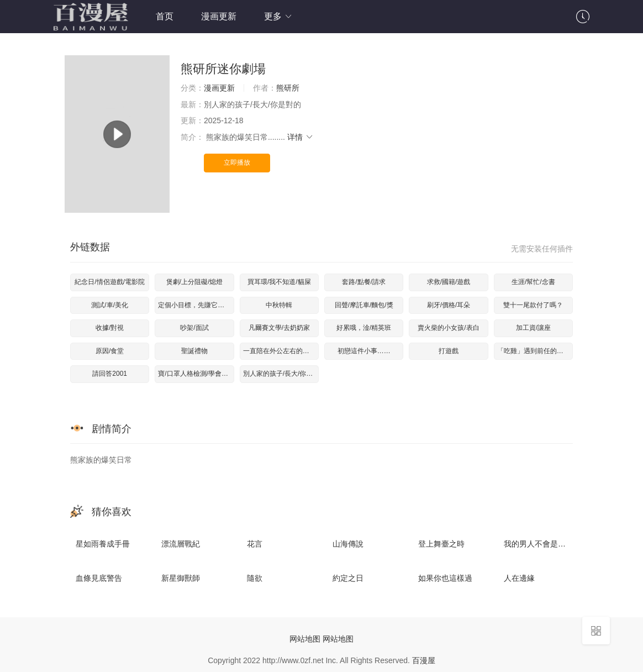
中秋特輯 (279, 305)
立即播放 (237, 162)
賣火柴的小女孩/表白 (448, 328)
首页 (165, 16)
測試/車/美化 (110, 305)
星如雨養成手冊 (103, 544)
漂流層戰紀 (181, 544)
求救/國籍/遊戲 (449, 282)
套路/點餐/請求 (364, 282)
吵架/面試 (194, 328)
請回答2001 (110, 374)
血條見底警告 (99, 578)
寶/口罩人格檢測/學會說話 (196, 374)
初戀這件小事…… (364, 351)
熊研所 (288, 88)
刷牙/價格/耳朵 (449, 305)
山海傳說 (348, 544)
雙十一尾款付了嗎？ (533, 305)
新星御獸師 (181, 578)
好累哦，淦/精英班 (364, 328)
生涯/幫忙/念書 (533, 282)
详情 (301, 137)
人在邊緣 (519, 578)
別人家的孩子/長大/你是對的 (281, 374)
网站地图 (305, 639)
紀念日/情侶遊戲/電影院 (110, 282)
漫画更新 (219, 16)
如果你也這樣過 (445, 578)
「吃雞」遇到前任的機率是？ (535, 351)
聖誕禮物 (194, 351)
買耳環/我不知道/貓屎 (279, 282)
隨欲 (255, 578)
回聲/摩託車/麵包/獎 (364, 305)
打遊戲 (449, 351)
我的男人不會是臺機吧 (542, 544)
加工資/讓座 (533, 328)
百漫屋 (424, 660)
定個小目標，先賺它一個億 (196, 305)
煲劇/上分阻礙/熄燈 (195, 282)
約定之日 (348, 578)
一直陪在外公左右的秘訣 (280, 351)
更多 (278, 16)
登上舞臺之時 (441, 544)
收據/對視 (110, 328)
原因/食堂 (110, 351)
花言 (255, 544)
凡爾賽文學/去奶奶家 (279, 328)
